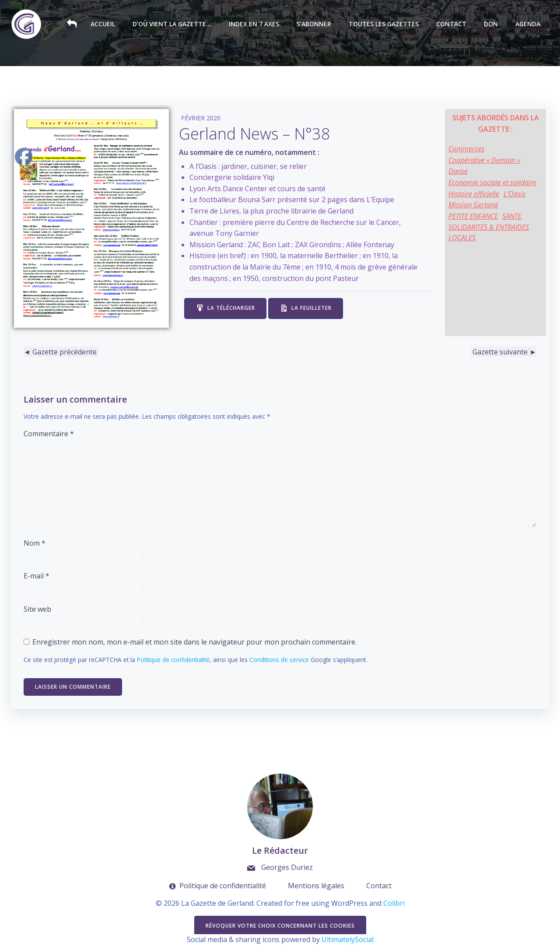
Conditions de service (279, 660)
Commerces (467, 149)
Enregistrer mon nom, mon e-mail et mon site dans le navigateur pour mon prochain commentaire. (194, 642)
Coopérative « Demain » (485, 160)
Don (491, 24)
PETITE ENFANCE (474, 216)
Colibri (394, 904)
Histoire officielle (474, 194)
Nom (35, 543)
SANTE (512, 216)
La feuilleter (312, 308)
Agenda (528, 24)
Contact (452, 24)
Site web (37, 609)
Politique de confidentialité (173, 660)
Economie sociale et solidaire (493, 182)
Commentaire (49, 434)
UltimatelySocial (348, 940)
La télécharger (232, 308)
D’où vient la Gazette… (172, 24)
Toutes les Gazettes (384, 24)
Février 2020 (201, 118)
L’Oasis (515, 194)
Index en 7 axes (254, 24)
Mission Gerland (474, 205)
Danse (458, 171)
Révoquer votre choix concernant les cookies (280, 926)
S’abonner (314, 24)
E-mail (37, 576)
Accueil (103, 24)
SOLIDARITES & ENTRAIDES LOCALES (489, 232)
